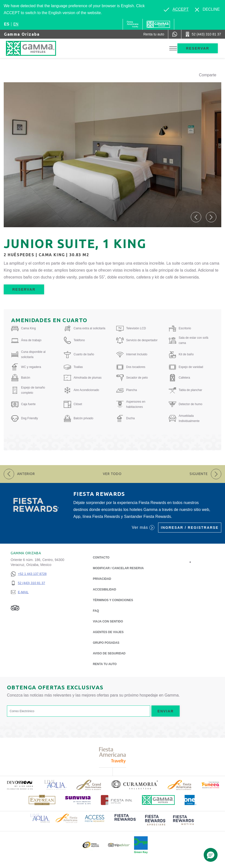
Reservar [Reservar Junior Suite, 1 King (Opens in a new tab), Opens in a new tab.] (24, 289)
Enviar (166, 711)
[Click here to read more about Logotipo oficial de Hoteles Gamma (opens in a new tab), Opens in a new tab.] (158, 800)
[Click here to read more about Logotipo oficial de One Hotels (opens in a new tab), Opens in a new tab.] (191, 800)
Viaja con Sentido (108, 621)
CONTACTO (101, 558)
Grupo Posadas (106, 643)
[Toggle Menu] (173, 48)
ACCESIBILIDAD (105, 589)
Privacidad (102, 578)
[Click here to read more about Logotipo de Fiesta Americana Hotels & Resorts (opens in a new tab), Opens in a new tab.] (180, 785)
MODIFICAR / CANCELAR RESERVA (118, 568)
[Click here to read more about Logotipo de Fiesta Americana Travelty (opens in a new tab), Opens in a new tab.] (113, 755)
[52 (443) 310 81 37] (29, 583)
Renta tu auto (105, 664)
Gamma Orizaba (22, 34)
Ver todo (112, 474)
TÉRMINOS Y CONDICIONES (113, 600)
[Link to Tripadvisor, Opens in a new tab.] (15, 608)
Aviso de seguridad (109, 653)
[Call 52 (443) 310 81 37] (203, 34)
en (16, 24)
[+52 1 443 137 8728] (29, 574)
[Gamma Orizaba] (36, 48)
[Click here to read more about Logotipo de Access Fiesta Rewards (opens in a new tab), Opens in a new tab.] (95, 818)
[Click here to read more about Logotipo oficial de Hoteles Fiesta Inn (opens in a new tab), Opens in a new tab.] (117, 800)
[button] (196, 217)
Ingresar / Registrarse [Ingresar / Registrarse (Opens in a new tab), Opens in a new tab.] (190, 528)
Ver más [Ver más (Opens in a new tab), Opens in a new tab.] (143, 528)
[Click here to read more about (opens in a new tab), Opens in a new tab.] (20, 785)
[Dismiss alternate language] (207, 9)
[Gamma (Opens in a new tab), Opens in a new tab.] (133, 24)
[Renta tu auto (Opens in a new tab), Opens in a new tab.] (154, 34)
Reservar (198, 48)
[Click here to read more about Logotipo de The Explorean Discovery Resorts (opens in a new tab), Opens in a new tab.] (42, 800)
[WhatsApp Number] (175, 34)
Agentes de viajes (108, 632)
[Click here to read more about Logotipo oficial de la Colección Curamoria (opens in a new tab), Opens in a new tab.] (135, 785)
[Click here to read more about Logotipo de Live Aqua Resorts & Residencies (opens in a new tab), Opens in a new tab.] (56, 785)
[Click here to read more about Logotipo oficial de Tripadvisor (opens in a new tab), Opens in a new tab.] (119, 845)
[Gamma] (158, 24)
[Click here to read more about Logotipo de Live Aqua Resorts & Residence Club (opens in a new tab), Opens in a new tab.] (40, 818)
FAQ (96, 611)
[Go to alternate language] (176, 9)
